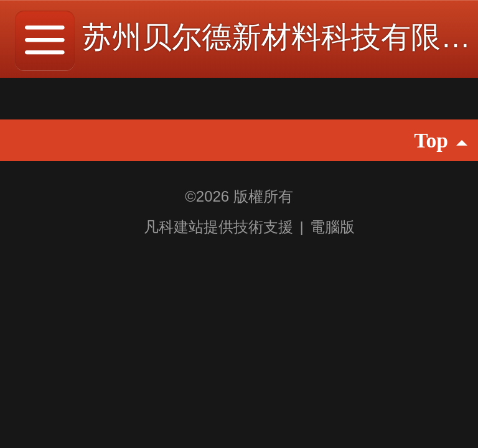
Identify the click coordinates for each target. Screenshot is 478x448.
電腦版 (332, 227)
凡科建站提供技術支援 (210, 227)
